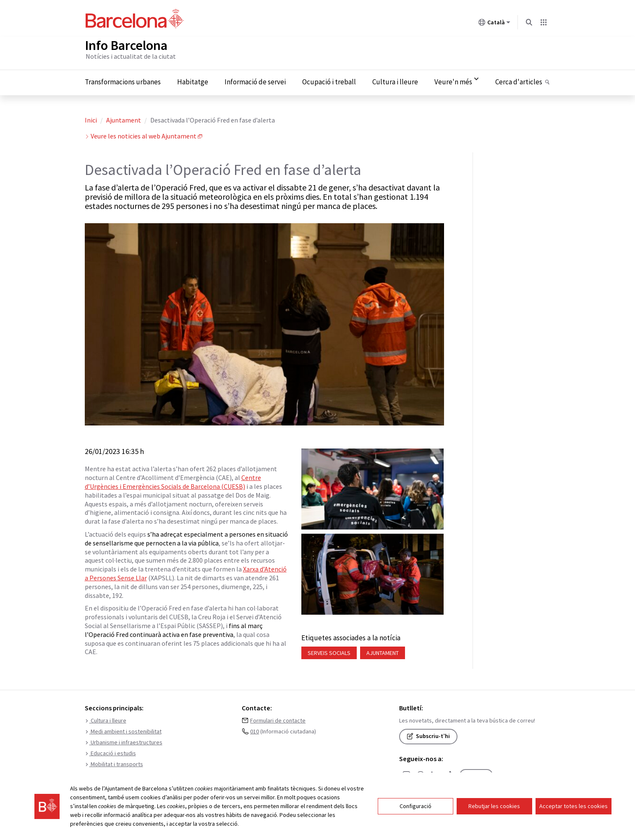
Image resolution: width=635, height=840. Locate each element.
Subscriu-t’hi (428, 735)
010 (255, 730)
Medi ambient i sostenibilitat (123, 730)
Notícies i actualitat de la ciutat (131, 55)
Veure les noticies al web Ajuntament (144, 134)
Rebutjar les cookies (494, 807)
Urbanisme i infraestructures (124, 741)
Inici (91, 118)
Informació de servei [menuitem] (255, 81)
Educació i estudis (110, 752)
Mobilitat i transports (114, 763)
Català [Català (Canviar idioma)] (494, 24)
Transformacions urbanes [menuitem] (123, 81)
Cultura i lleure (106, 719)
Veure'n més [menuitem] (453, 81)
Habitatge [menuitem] (193, 81)
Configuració (415, 807)
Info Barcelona (126, 44)
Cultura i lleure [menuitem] (395, 81)
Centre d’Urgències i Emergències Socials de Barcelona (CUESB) (173, 480)
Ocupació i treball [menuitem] (329, 81)
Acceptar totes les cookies (574, 807)
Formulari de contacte (278, 719)
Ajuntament (124, 118)
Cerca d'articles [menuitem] (519, 81)
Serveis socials (329, 651)
